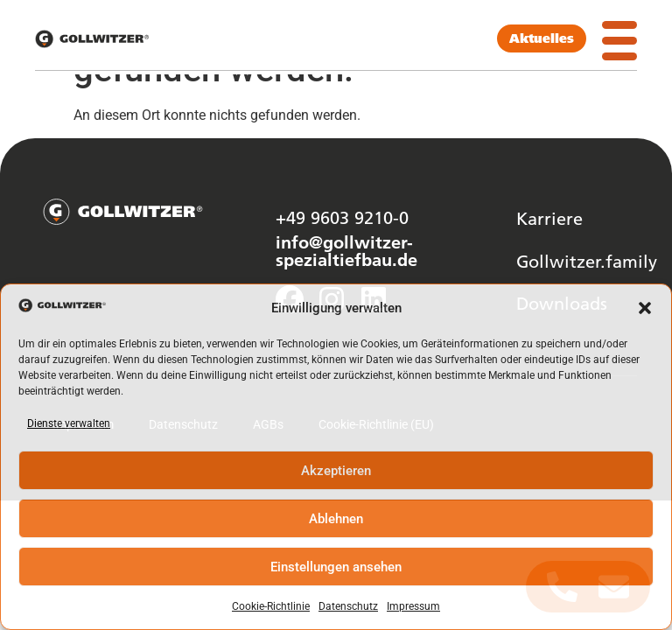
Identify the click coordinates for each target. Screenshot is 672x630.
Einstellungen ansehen (336, 567)
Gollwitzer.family (587, 261)
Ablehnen (336, 519)
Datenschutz (348, 606)
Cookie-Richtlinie (271, 606)
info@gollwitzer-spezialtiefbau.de (346, 250)
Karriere (549, 218)
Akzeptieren (336, 471)
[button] (645, 308)
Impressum (413, 606)
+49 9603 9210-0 (342, 217)
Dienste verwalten (69, 423)
